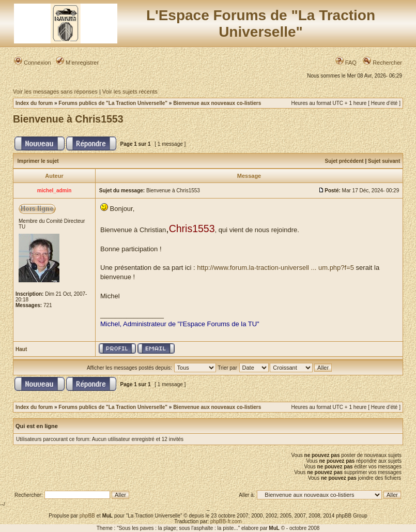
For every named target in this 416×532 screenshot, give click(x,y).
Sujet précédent (344, 161)
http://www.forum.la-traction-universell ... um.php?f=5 (275, 268)
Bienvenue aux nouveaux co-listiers (217, 103)
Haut (21, 349)
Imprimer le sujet (38, 161)
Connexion (33, 63)
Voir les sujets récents (130, 92)
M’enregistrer (77, 63)
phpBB (87, 516)
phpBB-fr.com (226, 521)
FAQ (346, 63)
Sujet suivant (384, 161)
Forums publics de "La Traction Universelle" (113, 103)
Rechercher (382, 63)
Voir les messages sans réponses (55, 92)
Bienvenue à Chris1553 (68, 119)
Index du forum (34, 103)
